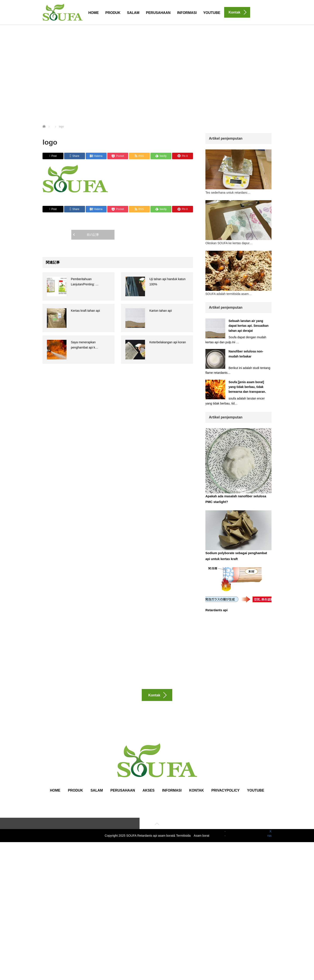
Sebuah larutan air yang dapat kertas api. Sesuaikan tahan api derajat (249, 326)
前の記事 (93, 235)
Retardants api (216, 609)
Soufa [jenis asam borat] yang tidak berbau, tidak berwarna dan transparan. (248, 387)
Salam (133, 13)
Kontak (196, 797)
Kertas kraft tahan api (85, 311)
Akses (149, 797)
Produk (113, 13)
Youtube (212, 13)
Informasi (187, 13)
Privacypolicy (225, 797)
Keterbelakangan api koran (168, 342)
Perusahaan (158, 13)
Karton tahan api (161, 311)
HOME (94, 13)
